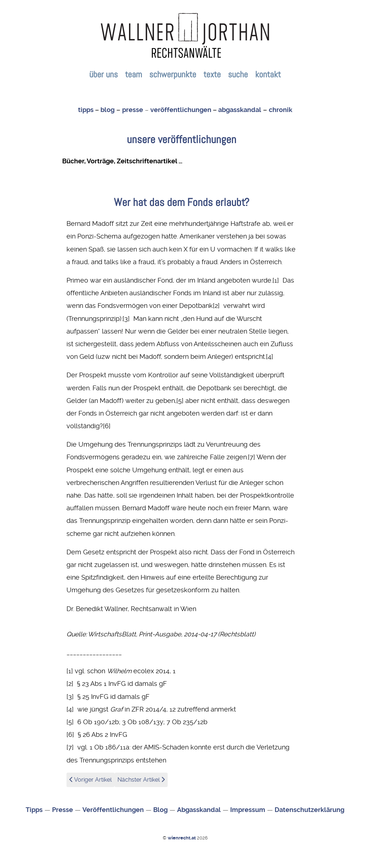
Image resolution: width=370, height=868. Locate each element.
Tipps (34, 810)
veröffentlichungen (181, 110)
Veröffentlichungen (113, 810)
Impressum (248, 810)
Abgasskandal (199, 810)
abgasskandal (240, 110)
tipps (86, 110)
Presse (63, 810)
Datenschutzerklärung (309, 810)
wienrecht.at (182, 838)
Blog (160, 810)
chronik (281, 110)
